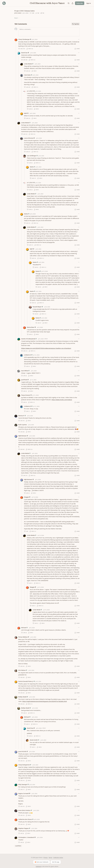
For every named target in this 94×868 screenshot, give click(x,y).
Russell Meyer (37, 307)
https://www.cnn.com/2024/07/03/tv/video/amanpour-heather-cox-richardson (46, 348)
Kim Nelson (22, 670)
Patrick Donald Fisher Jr (26, 681)
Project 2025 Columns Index (25, 11)
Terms (50, 858)
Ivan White (25, 371)
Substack (38, 866)
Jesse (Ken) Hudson (25, 810)
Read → (17, 18)
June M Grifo (22, 751)
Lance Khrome (29, 138)
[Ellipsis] (79, 39)
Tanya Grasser (26, 395)
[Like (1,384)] (32, 13)
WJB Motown (22, 436)
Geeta (32, 167)
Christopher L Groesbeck (26, 837)
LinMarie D (28, 355)
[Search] (69, 3)
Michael (24, 628)
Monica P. (21, 416)
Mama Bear (31, 327)
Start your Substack (41, 862)
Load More (18, 846)
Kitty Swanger (23, 784)
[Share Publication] (72, 3)
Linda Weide (28, 64)
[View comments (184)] (37, 13)
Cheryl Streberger (24, 39)
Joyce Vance (18, 13)
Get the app (56, 862)
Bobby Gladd (22, 697)
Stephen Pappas (24, 828)
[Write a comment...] (49, 32)
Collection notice (58, 858)
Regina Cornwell (24, 793)
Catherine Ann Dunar (25, 819)
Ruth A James (23, 425)
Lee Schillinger (32, 156)
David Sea (24, 53)
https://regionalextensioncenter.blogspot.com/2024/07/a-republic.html (45, 701)
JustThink (24, 380)
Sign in (89, 3)
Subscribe (80, 3)
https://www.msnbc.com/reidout (62, 400)
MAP (26, 113)
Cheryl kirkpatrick (24, 765)
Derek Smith (34, 740)
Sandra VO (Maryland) (28, 339)
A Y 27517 (30, 91)
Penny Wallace (23, 637)
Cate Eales (27, 75)
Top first (76, 24)
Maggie (27, 497)
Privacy (46, 858)
